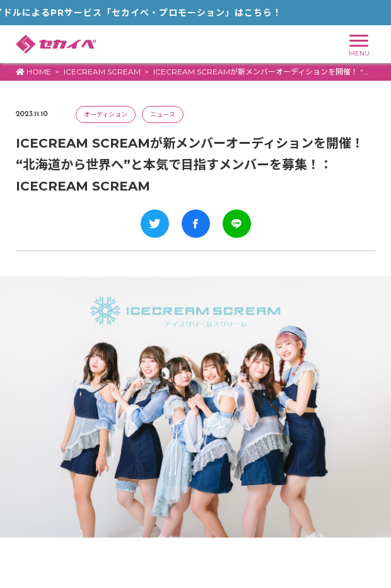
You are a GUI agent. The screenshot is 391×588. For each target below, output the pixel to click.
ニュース (163, 115)
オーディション (106, 115)
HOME (33, 72)
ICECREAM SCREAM (102, 72)
